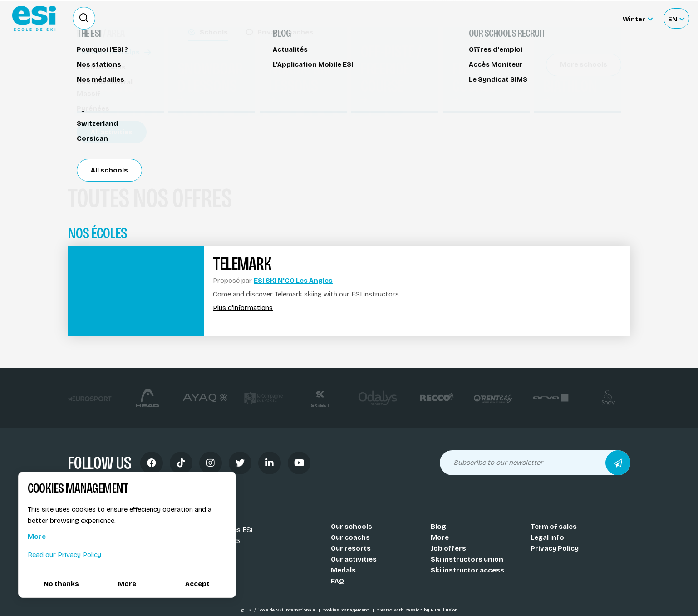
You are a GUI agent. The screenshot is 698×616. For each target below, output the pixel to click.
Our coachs (350, 537)
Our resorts (351, 548)
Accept (197, 584)
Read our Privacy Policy (64, 555)
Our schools (351, 527)
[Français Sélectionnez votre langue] (676, 18)
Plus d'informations (243, 308)
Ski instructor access (467, 570)
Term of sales (554, 527)
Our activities (354, 559)
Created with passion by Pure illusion (417, 610)
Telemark (88, 62)
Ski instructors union (467, 559)
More (440, 537)
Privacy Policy (555, 548)
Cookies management (346, 610)
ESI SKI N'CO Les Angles (293, 281)
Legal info (547, 537)
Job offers (448, 548)
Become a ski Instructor (437, 18)
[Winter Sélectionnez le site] (638, 18)
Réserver (553, 79)
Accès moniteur (587, 19)
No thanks (61, 584)
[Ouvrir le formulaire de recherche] (84, 18)
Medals (343, 570)
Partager (553, 105)
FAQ (337, 581)
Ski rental (503, 18)
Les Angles (97, 130)
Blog (438, 527)
